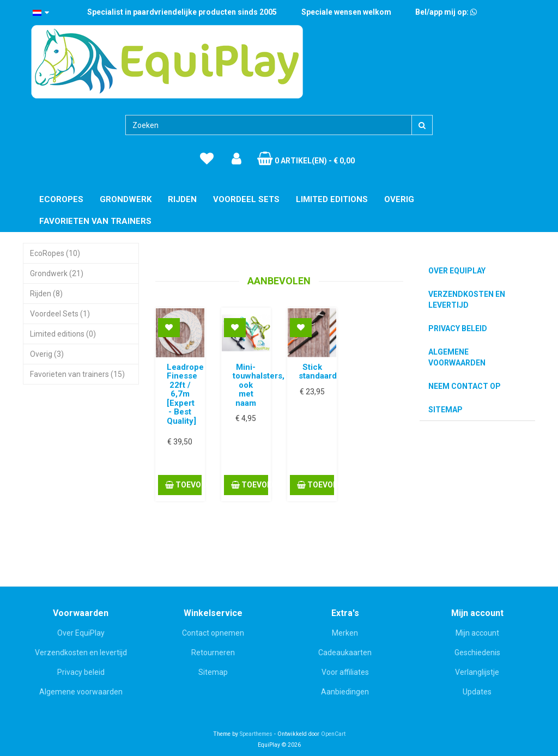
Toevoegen (183, 485)
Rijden (182, 199)
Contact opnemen (213, 633)
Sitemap (445, 410)
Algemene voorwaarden (457, 357)
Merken (345, 633)
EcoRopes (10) (55, 253)
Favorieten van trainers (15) (77, 374)
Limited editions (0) (63, 334)
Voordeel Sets (246, 199)
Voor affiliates (345, 672)
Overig (399, 199)
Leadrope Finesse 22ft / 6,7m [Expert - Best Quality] (185, 394)
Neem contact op (465, 386)
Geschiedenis (477, 653)
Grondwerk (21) (57, 273)
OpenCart (333, 734)
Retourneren (213, 653)
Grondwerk (126, 199)
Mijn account (477, 633)
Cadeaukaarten (345, 653)
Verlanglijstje (477, 672)
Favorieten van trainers (95, 221)
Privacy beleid (458, 328)
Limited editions (332, 199)
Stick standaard (318, 372)
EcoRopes (61, 199)
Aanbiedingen (345, 692)
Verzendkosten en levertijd (467, 300)
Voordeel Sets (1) (60, 314)
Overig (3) (47, 354)
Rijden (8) (46, 294)
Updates (477, 692)
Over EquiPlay (457, 271)
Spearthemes (256, 734)
